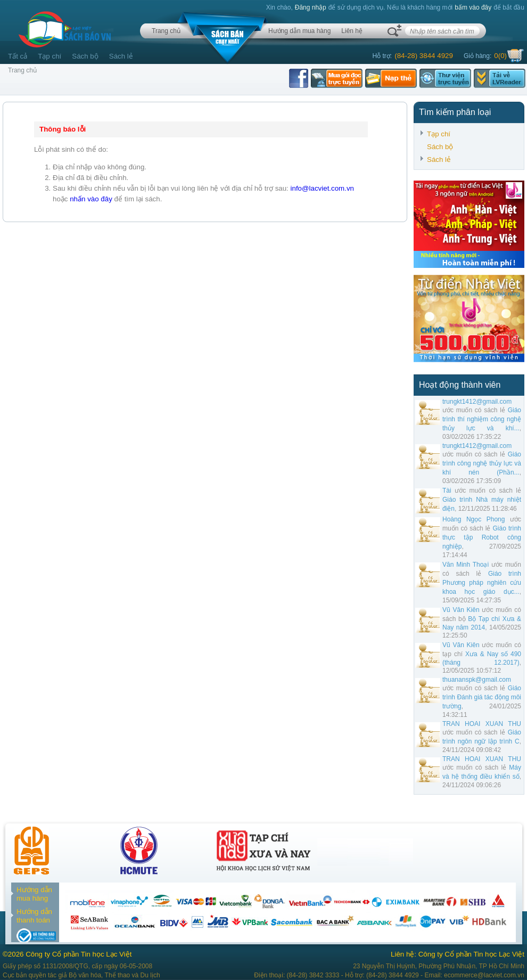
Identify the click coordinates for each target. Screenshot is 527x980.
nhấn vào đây (91, 199)
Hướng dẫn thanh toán (34, 916)
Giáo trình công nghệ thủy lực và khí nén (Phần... (482, 463)
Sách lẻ (121, 56)
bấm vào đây (473, 7)
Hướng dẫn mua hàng (299, 31)
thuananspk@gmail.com (477, 680)
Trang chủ (166, 31)
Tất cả (18, 56)
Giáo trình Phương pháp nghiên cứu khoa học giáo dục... (482, 583)
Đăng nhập (311, 7)
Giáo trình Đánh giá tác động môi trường (482, 697)
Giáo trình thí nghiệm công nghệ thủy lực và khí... (482, 419)
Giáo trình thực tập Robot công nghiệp (482, 537)
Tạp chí (50, 56)
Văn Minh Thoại (466, 565)
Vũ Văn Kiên (461, 610)
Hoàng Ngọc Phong (474, 519)
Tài (447, 491)
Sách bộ (85, 56)
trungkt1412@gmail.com (477, 402)
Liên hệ (352, 31)
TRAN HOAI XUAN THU (482, 724)
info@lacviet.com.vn (322, 188)
